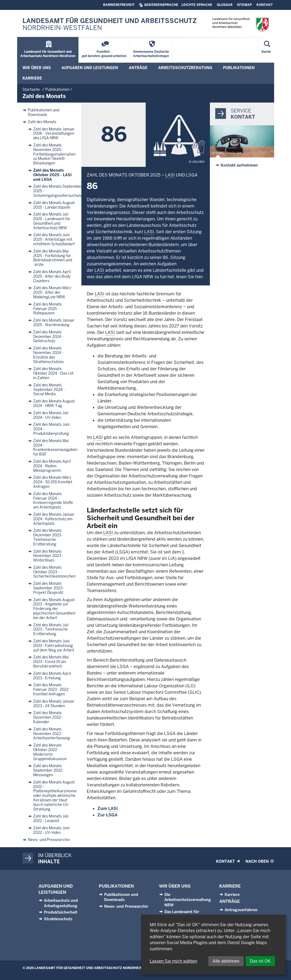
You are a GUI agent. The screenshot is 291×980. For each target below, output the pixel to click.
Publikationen (116, 886)
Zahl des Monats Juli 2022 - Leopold (51, 819)
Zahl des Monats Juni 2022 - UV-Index (51, 830)
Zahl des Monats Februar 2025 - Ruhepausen (47, 309)
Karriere (230, 886)
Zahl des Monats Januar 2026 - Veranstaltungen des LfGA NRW (54, 134)
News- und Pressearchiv (49, 840)
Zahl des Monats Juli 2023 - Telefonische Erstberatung (51, 630)
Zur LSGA (107, 815)
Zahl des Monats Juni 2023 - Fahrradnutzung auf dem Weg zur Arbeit (54, 646)
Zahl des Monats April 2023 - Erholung (52, 676)
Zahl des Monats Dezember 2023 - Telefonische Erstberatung (48, 537)
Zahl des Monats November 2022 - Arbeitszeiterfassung (52, 734)
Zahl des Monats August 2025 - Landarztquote (54, 205)
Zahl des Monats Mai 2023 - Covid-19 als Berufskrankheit (51, 662)
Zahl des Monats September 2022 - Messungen (49, 770)
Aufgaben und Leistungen (56, 889)
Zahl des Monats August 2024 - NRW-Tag (54, 404)
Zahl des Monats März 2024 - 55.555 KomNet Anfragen (53, 482)
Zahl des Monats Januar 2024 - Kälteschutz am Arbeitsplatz (54, 519)
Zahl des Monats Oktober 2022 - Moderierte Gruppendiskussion (50, 752)
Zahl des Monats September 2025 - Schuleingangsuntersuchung (58, 191)
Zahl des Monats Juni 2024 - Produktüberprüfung (51, 429)
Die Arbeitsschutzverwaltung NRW (188, 900)
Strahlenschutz (58, 919)
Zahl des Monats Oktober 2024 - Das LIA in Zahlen (53, 373)
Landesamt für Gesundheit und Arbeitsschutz (110, 25)
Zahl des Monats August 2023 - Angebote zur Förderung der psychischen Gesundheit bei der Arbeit (54, 609)
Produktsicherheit (61, 912)
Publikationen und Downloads (44, 112)
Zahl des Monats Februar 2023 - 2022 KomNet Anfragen (51, 689)
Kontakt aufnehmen (239, 165)
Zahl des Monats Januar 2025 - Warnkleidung (54, 323)
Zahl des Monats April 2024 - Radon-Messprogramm (52, 466)
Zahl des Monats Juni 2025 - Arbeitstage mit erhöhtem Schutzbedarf (54, 239)
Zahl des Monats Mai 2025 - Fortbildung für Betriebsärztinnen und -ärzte (53, 258)
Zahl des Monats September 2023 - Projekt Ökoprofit (49, 588)
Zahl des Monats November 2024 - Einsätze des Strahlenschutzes (48, 355)
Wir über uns (175, 886)
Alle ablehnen (226, 961)
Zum (108, 809)
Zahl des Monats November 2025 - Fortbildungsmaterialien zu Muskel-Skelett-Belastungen (54, 154)
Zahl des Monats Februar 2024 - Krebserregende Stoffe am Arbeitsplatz (53, 501)
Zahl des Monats (42, 122)
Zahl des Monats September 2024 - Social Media (49, 390)
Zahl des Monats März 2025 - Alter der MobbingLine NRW (52, 292)
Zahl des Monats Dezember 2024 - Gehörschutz (48, 337)
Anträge (230, 901)
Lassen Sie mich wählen (173, 961)
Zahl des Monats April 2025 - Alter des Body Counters (52, 276)
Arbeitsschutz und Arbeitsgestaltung (61, 903)
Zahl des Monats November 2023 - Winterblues (48, 556)
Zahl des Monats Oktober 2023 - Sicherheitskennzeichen (54, 572)
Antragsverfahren (241, 910)
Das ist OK (260, 961)
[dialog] (213, 945)
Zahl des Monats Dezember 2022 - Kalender (48, 717)
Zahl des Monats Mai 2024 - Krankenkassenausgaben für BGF (55, 448)
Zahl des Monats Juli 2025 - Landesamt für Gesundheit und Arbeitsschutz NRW (52, 221)
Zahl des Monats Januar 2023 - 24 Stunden (54, 704)
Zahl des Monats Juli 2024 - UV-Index (51, 415)
